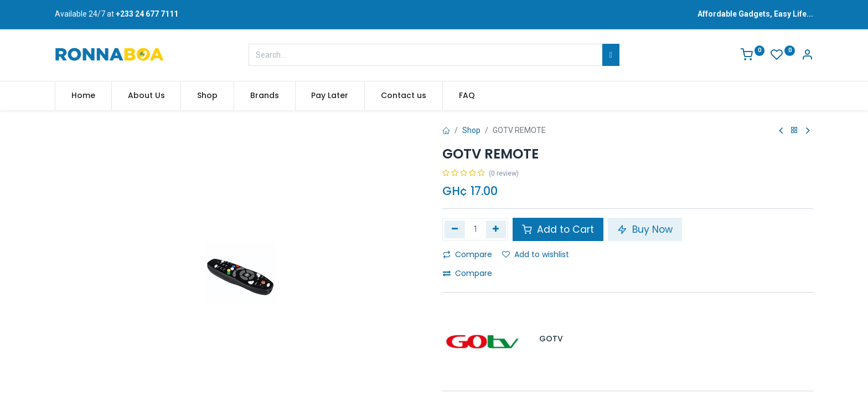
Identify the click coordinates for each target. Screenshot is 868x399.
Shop (471, 130)
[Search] (611, 55)
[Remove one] (455, 229)
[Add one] (496, 229)
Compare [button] (467, 254)
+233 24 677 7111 (147, 14)
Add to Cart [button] (558, 229)
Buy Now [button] (645, 229)
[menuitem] (83, 96)
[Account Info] (807, 56)
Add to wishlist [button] (536, 254)
